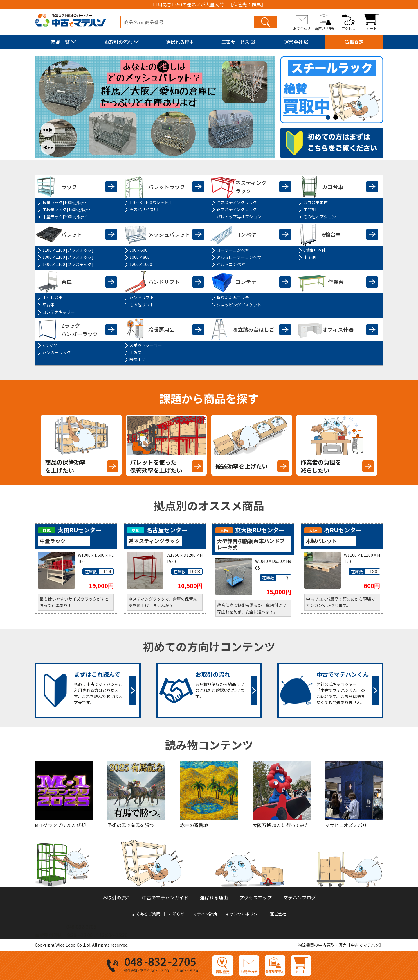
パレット (72, 234)
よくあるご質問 (146, 914)
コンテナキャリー (59, 312)
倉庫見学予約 (325, 28)
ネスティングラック (251, 187)
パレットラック (167, 187)
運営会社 (293, 42)
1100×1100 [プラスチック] (68, 250)
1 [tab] (329, 117)
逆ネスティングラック (237, 202)
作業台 (336, 282)
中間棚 (309, 209)
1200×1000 (141, 264)
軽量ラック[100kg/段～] (65, 202)
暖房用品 (138, 359)
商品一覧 (60, 42)
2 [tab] (337, 117)
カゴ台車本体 (316, 202)
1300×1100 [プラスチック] (68, 257)
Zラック (50, 345)
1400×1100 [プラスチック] (68, 264)
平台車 (48, 305)
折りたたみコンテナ (235, 297)
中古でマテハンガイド (165, 897)
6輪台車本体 (315, 250)
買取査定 (354, 42)
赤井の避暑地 (194, 825)
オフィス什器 (338, 329)
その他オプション (320, 217)
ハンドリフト (164, 282)
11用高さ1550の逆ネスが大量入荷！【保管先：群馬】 (209, 5)
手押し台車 (53, 297)
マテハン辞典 (205, 914)
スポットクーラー (146, 345)
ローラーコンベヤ (233, 250)
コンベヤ (246, 234)
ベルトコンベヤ (231, 264)
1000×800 (140, 257)
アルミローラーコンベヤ (239, 257)
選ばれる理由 (180, 42)
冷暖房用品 (161, 329)
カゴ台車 (333, 187)
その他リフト (142, 305)
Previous (48, 147)
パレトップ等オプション (239, 217)
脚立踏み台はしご (253, 329)
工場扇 (136, 352)
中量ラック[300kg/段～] (65, 217)
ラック (69, 187)
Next (48, 130)
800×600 (138, 250)
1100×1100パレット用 (151, 202)
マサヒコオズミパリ (346, 825)
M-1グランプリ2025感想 (60, 825)
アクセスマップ (256, 897)
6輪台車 (331, 234)
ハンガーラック (57, 352)
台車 (66, 282)
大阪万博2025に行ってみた (281, 825)
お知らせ (176, 914)
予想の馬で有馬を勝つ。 (133, 825)
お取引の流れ (118, 42)
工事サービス (235, 42)
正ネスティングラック (237, 209)
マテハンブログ (300, 897)
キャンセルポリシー (244, 914)
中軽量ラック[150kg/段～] (67, 209)
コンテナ (246, 282)
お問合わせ (302, 28)
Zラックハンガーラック (80, 330)
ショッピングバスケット (239, 305)
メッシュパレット (169, 234)
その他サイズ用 (144, 209)
